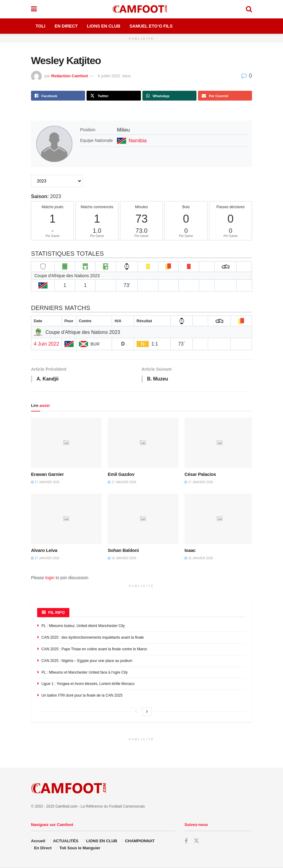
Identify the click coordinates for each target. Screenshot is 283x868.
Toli (41, 26)
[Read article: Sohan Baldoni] (143, 519)
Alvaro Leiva (44, 551)
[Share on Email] (225, 96)
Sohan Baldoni (123, 551)
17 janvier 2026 (45, 483)
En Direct (66, 26)
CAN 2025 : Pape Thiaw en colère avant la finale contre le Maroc (94, 649)
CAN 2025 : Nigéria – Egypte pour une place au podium (87, 661)
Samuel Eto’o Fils (151, 26)
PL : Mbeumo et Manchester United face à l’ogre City (85, 673)
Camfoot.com (66, 807)
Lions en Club (104, 26)
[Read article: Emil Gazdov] (143, 443)
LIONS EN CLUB (102, 841)
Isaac (190, 551)
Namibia (138, 141)
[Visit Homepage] (141, 9)
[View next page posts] (147, 712)
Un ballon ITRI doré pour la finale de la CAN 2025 (82, 696)
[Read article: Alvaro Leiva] (66, 519)
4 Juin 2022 (47, 344)
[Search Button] (249, 9)
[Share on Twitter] (114, 96)
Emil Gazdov (121, 475)
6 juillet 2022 (109, 76)
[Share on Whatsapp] (169, 96)
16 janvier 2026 (122, 558)
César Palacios (200, 475)
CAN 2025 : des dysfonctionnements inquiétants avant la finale (93, 638)
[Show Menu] (34, 9)
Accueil (38, 841)
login (50, 578)
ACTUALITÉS (66, 841)
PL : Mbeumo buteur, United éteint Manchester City (83, 626)
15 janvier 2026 (199, 558)
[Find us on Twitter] (196, 841)
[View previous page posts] (136, 712)
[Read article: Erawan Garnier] (66, 443)
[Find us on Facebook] (186, 841)
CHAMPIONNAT (140, 841)
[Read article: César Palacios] (220, 443)
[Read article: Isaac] (220, 519)
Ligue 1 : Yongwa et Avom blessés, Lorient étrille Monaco (88, 684)
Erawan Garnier (47, 475)
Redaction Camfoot (70, 76)
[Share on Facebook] (58, 96)
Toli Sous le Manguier (80, 848)
